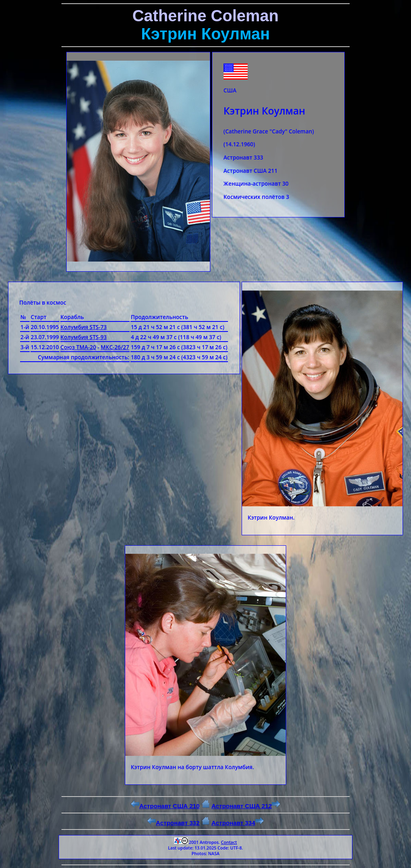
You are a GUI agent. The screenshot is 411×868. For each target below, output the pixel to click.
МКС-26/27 (115, 347)
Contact (229, 842)
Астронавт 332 (173, 823)
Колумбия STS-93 (84, 337)
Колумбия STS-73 (84, 327)
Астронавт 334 (238, 823)
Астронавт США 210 (165, 806)
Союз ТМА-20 (78, 347)
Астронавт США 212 (246, 806)
